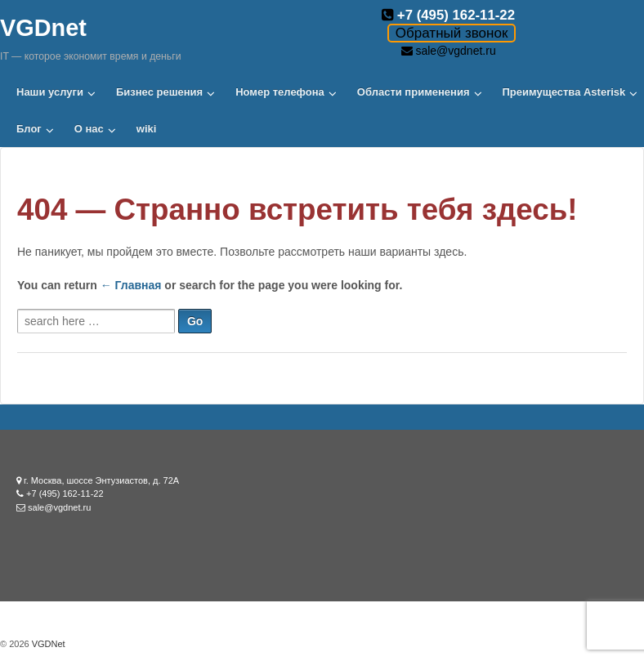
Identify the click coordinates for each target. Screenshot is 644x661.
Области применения (414, 92)
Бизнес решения (159, 92)
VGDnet (43, 28)
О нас (89, 129)
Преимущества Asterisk (564, 92)
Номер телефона (280, 92)
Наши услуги (50, 92)
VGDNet (47, 644)
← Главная (131, 285)
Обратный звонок (452, 33)
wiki (147, 129)
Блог (29, 129)
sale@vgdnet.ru (455, 51)
